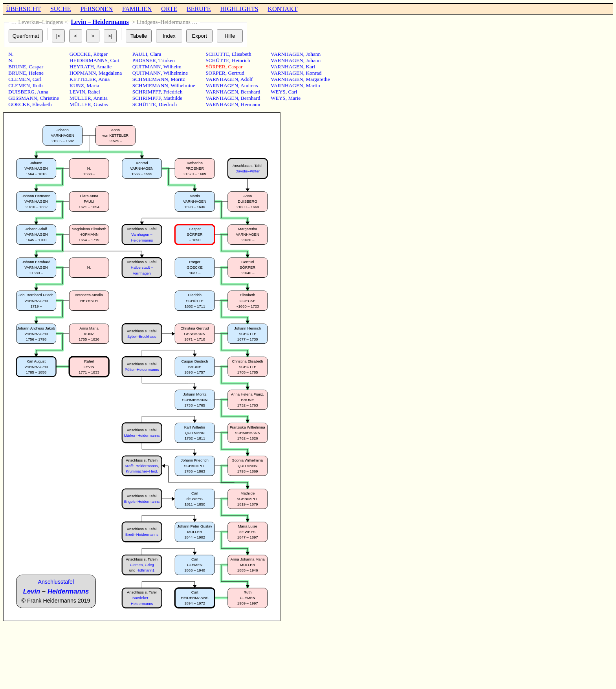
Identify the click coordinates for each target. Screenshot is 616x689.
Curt (115, 60)
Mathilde (173, 98)
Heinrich (241, 60)
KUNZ (77, 85)
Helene (36, 73)
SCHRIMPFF (147, 92)
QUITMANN (147, 67)
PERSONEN (96, 9)
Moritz (178, 79)
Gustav (101, 104)
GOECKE (19, 104)
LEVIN (77, 92)
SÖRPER (215, 67)
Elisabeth (42, 104)
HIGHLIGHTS (239, 9)
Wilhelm (172, 67)
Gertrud (236, 73)
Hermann (251, 104)
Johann (313, 54)
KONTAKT (282, 9)
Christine (49, 98)
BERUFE (199, 9)
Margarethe (318, 79)
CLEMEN (19, 79)
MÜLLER (80, 98)
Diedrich (168, 104)
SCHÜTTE (144, 104)
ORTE (169, 9)
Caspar (36, 67)
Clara (156, 54)
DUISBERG (21, 92)
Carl (37, 79)
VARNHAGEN (222, 79)
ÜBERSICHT (23, 9)
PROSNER (144, 60)
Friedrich (173, 92)
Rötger (101, 54)
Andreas (249, 85)
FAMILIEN (137, 9)
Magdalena (110, 73)
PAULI (140, 54)
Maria (93, 85)
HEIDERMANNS (89, 60)
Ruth (38, 85)
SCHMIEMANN (150, 79)
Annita (101, 98)
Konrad (313, 73)
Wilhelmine (176, 73)
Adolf (247, 79)
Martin (313, 85)
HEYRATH (82, 67)
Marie (294, 98)
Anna (43, 92)
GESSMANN (23, 98)
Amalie (104, 67)
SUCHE (60, 9)
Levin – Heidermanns (100, 22)
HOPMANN (83, 73)
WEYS (278, 92)
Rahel (94, 92)
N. (11, 54)
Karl (310, 67)
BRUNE (17, 67)
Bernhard (251, 92)
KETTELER (83, 79)
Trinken (167, 60)
